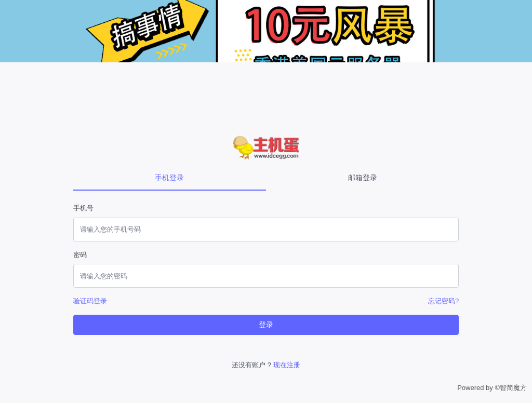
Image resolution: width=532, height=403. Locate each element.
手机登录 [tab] (169, 178)
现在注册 (287, 365)
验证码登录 (90, 301)
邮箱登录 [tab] (363, 178)
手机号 (83, 208)
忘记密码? (443, 301)
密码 (80, 255)
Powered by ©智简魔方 (492, 388)
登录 (266, 325)
